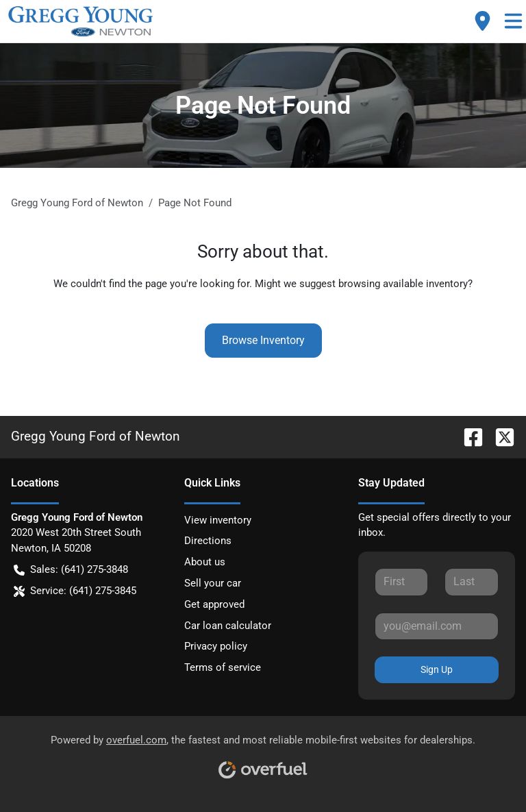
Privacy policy (216, 646)
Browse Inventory (263, 340)
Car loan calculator (228, 626)
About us (205, 562)
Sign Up (437, 669)
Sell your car (213, 583)
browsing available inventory (403, 284)
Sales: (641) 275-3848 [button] (71, 570)
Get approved (214, 604)
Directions (208, 541)
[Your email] (437, 626)
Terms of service (223, 667)
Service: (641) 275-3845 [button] (75, 591)
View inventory (218, 520)
